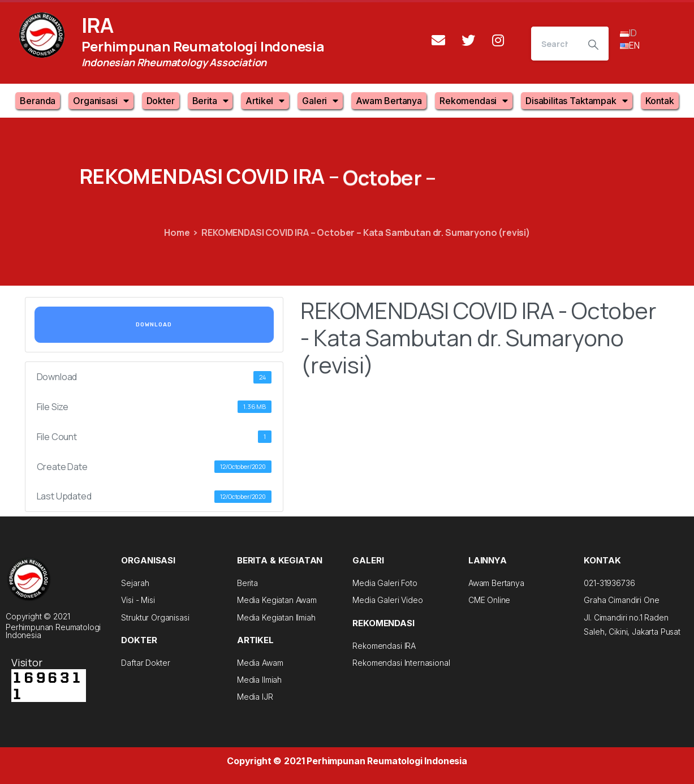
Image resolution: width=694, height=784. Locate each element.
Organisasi (101, 101)
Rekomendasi (474, 101)
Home (177, 232)
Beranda (38, 101)
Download (154, 325)
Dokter (161, 101)
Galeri (320, 101)
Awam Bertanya (389, 101)
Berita (210, 101)
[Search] (555, 44)
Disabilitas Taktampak (576, 101)
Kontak (660, 101)
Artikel (265, 101)
